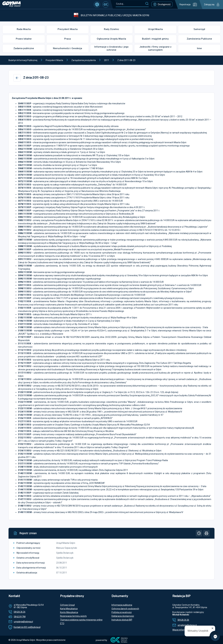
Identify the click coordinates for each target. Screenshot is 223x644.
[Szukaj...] (130, 4)
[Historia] (199, 533)
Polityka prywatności (122, 612)
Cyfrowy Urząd (67, 605)
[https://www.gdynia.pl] (11, 4)
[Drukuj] (206, 533)
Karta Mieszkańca (69, 609)
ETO (62, 623)
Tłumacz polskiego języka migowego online (81, 620)
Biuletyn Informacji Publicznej (23, 60)
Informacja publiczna (122, 605)
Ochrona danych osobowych (125, 609)
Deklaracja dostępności (123, 616)
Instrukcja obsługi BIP (122, 620)
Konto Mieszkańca (69, 612)
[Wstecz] (17, 78)
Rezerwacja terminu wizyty (73, 616)
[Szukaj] (147, 4)
